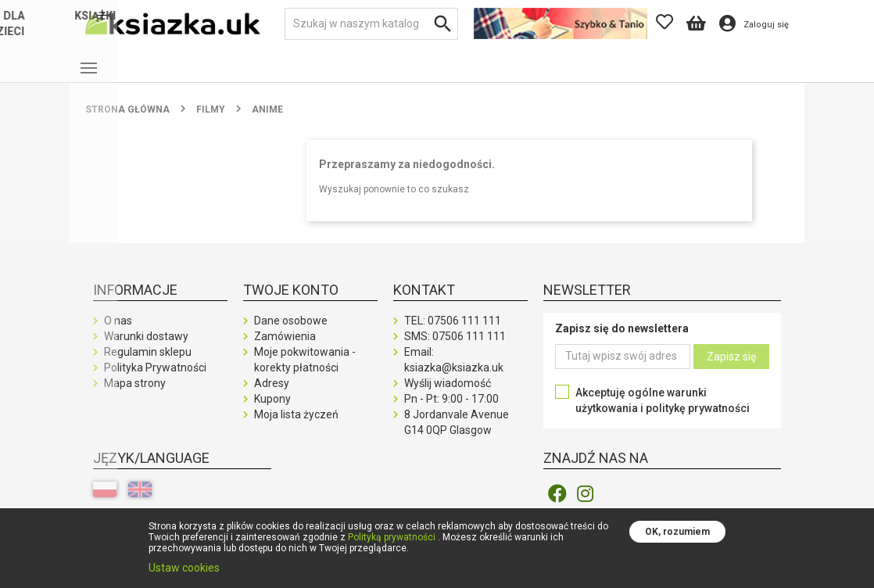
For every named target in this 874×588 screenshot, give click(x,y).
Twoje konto (291, 302)
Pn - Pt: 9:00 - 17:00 (451, 411)
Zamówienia (285, 349)
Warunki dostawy (146, 349)
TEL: (453, 333)
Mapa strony (135, 396)
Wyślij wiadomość (448, 396)
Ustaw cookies (184, 568)
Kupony (272, 411)
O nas (118, 333)
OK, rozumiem (677, 532)
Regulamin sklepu (148, 364)
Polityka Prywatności (155, 380)
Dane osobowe (291, 333)
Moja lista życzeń (296, 427)
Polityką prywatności (392, 537)
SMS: (455, 349)
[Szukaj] (371, 24)
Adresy (272, 396)
